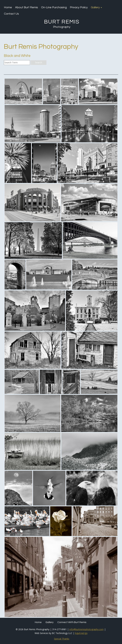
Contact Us (11, 14)
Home (8, 7)
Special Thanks (62, 639)
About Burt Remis (27, 7)
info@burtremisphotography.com (86, 629)
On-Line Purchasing (54, 7)
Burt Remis (62, 22)
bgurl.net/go (81, 633)
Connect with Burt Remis (72, 622)
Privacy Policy (79, 7)
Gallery (96, 7)
